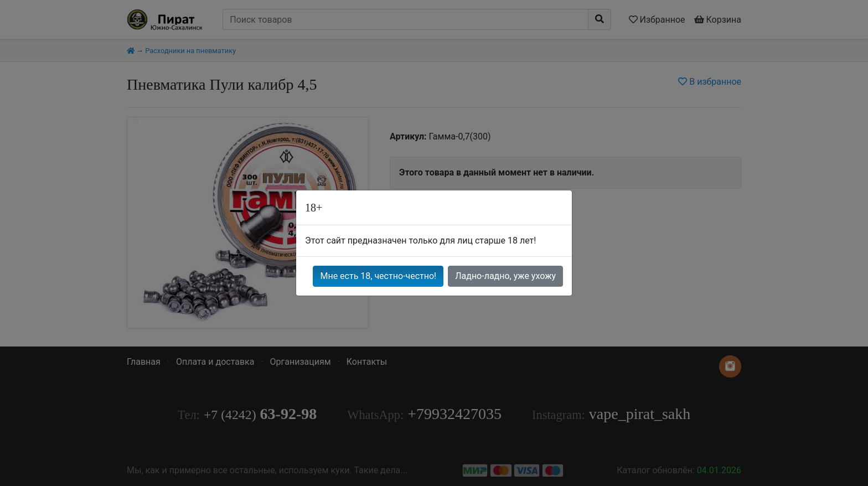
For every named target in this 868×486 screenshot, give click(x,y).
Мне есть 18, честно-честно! (378, 276)
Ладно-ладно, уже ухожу (505, 276)
